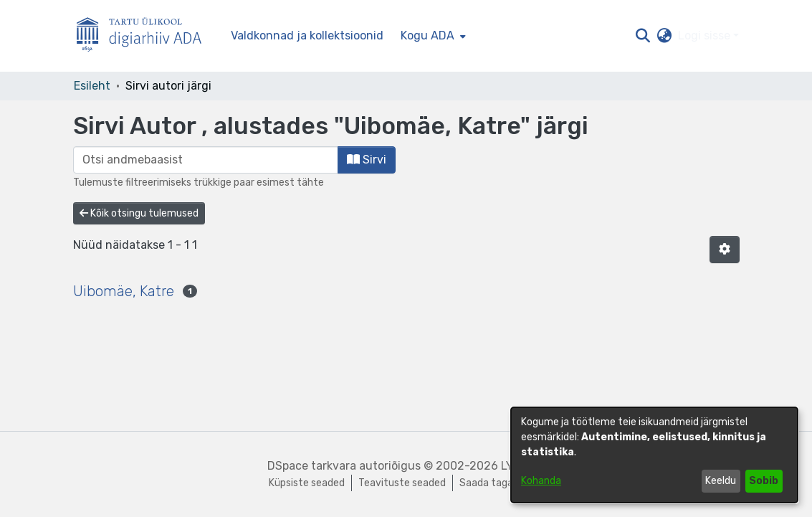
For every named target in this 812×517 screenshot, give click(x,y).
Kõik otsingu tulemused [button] (139, 213)
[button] (643, 36)
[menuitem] (432, 36)
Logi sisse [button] (706, 35)
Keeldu (721, 481)
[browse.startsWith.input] (206, 160)
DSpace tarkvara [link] (312, 466)
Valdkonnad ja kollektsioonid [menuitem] (307, 35)
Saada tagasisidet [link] (502, 483)
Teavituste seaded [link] (402, 483)
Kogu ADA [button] (428, 35)
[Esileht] (145, 36)
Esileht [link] (92, 86)
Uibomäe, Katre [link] (124, 291)
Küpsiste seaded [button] (307, 483)
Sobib (764, 481)
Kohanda (541, 481)
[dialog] (654, 455)
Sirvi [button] (367, 160)
